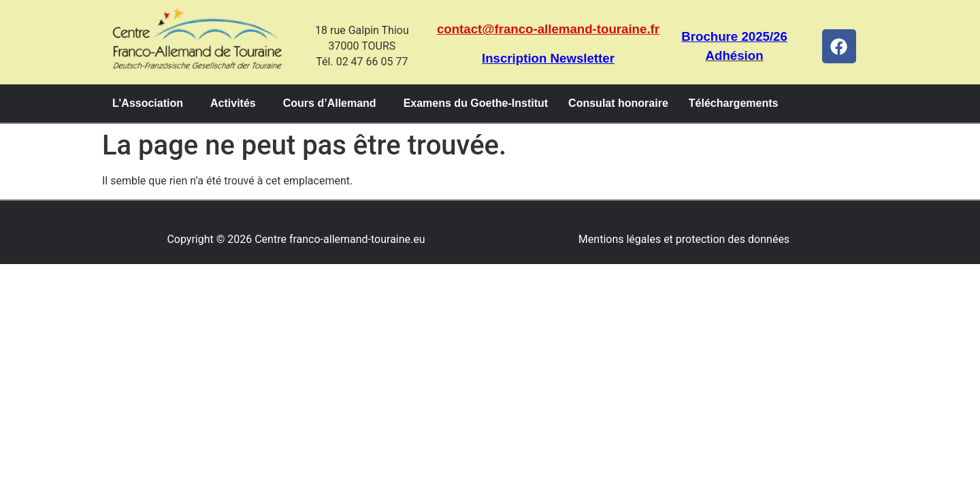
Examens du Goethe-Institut (476, 103)
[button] (151, 103)
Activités (233, 103)
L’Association (148, 103)
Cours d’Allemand (330, 103)
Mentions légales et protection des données (684, 239)
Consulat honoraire (618, 103)
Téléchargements (734, 103)
